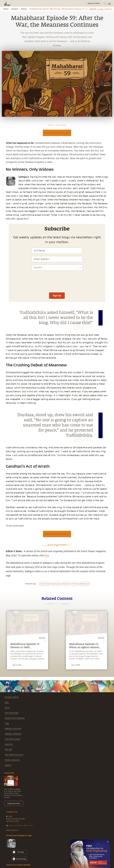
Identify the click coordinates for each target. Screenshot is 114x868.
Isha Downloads (12, 713)
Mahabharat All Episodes (57, 133)
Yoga (7, 723)
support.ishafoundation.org (21, 825)
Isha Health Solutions (14, 755)
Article (24, 9)
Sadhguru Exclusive (13, 729)
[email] (3, 194)
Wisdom (15, 9)
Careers (8, 765)
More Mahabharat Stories (57, 534)
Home (6, 9)
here (47, 555)
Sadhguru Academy (13, 734)
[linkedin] (3, 189)
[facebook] (3, 180)
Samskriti (9, 744)
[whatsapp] (4, 175)
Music (7, 708)
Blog (7, 702)
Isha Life (8, 749)
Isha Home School (13, 739)
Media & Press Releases (15, 718)
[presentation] (57, 283)
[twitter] (3, 185)
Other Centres (12, 830)
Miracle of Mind (12, 697)
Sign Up (57, 295)
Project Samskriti (12, 760)
